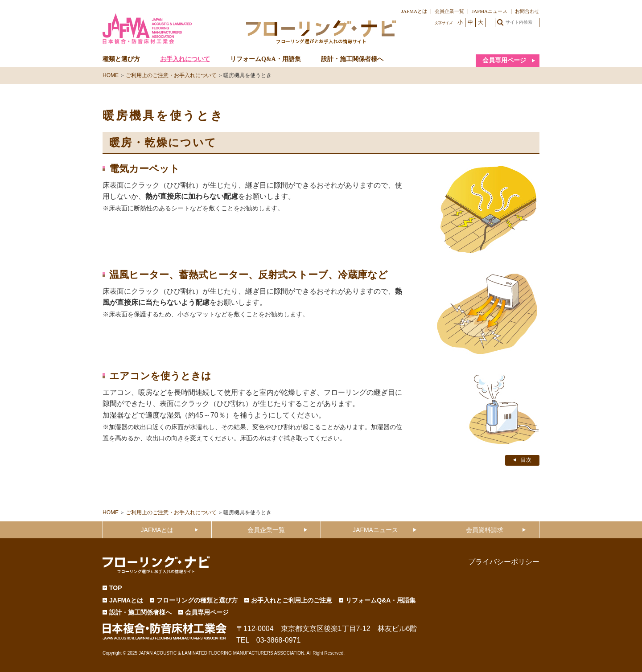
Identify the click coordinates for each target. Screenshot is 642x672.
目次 (526, 460)
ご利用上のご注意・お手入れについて (171, 75)
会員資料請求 (485, 530)
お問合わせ (527, 11)
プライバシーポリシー (504, 562)
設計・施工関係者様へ (352, 59)
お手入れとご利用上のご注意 (292, 600)
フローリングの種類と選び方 (197, 600)
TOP (116, 588)
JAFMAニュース (490, 11)
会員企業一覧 (449, 11)
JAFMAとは (414, 11)
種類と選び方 (121, 59)
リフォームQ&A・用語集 (265, 59)
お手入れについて (185, 59)
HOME (111, 75)
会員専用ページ (504, 60)
